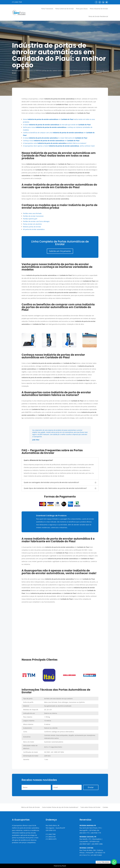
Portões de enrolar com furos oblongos (36, 221)
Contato (105, 807)
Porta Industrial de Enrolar (99, 9)
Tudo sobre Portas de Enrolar (90, 807)
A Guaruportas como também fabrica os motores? (55, 143)
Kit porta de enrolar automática (34, 229)
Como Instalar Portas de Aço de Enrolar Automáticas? (60, 807)
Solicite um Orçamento (60, 251)
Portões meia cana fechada (32, 213)
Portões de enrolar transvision (33, 216)
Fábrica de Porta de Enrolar (31, 807)
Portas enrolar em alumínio (32, 224)
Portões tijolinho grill (30, 219)
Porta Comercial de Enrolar (65, 9)
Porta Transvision (47, 9)
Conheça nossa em (51, 141)
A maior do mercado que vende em (57, 125)
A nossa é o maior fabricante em (55, 138)
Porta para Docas (82, 9)
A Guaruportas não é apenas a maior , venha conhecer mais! (59, 146)
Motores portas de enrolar (32, 227)
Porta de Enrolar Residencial (98, 16)
